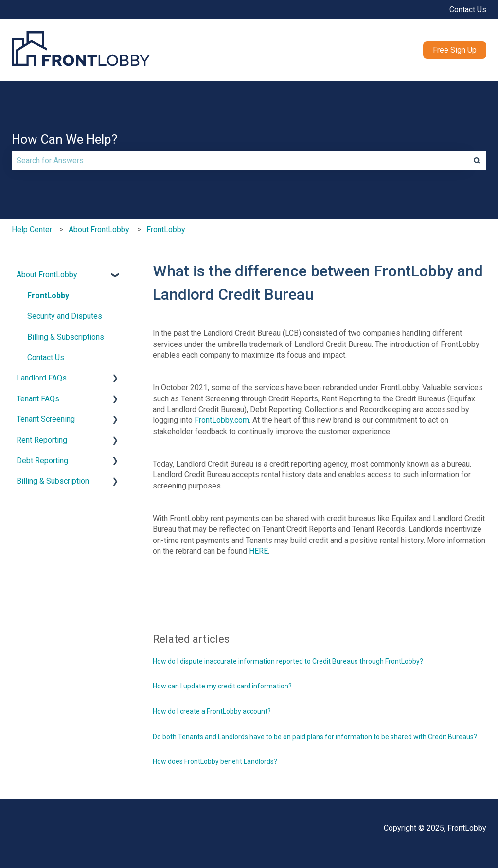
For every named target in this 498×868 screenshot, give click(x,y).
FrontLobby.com (222, 420)
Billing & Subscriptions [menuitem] (66, 337)
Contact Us (468, 9)
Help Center (32, 229)
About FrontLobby (99, 229)
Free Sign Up (455, 50)
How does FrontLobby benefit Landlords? (215, 761)
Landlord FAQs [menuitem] (42, 378)
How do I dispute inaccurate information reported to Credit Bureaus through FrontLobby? (288, 661)
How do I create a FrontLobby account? (212, 711)
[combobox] (240, 161)
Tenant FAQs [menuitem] (38, 399)
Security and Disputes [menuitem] (65, 316)
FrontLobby (166, 229)
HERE (258, 551)
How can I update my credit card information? (222, 686)
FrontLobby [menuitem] (48, 296)
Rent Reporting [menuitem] (42, 440)
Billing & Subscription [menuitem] (53, 481)
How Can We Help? (64, 139)
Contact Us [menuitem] (46, 357)
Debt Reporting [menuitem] (42, 461)
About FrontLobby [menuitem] (47, 275)
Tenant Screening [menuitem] (46, 419)
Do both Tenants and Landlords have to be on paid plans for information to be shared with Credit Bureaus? (315, 737)
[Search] (477, 161)
